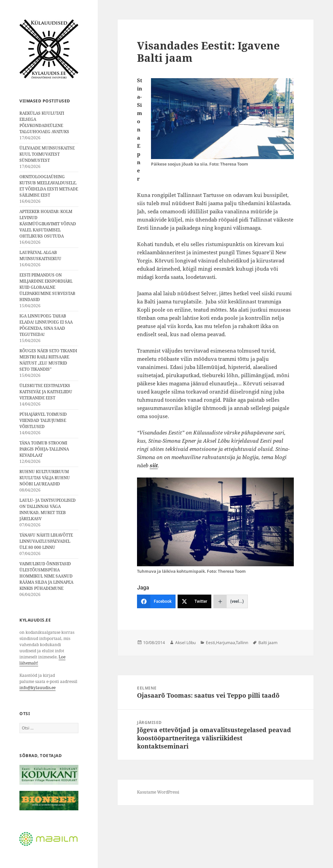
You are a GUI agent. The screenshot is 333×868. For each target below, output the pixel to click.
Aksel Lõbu (185, 643)
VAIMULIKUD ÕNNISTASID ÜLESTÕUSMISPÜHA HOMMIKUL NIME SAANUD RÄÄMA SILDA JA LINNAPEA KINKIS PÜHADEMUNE (46, 576)
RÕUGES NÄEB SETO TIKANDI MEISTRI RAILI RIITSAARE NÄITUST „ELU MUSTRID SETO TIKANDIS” (48, 360)
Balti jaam (268, 643)
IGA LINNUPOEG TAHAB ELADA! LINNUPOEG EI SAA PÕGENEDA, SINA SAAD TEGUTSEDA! (46, 325)
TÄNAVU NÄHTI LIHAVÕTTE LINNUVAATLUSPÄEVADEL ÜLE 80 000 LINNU (46, 541)
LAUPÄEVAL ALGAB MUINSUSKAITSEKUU (40, 255)
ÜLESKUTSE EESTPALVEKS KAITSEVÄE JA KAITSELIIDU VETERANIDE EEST (46, 392)
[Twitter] (194, 601)
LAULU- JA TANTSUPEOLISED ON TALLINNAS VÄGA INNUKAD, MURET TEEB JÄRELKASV (48, 509)
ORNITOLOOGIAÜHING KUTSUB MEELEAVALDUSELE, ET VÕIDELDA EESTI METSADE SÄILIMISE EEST (49, 186)
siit (154, 465)
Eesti (210, 643)
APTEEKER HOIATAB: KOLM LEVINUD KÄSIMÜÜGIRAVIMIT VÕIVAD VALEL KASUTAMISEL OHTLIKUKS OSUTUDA (48, 224)
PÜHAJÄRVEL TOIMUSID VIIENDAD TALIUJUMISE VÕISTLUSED (43, 420)
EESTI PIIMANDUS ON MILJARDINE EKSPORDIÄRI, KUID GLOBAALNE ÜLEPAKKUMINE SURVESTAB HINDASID (47, 287)
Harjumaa (226, 643)
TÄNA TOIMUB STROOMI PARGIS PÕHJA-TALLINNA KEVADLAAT (44, 449)
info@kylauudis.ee (37, 688)
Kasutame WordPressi (158, 792)
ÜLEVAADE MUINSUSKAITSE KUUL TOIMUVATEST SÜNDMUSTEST (47, 154)
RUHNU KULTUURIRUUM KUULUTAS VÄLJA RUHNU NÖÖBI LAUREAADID (45, 478)
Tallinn (242, 643)
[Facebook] (156, 601)
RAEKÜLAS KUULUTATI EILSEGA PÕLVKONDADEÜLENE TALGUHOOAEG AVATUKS (44, 122)
